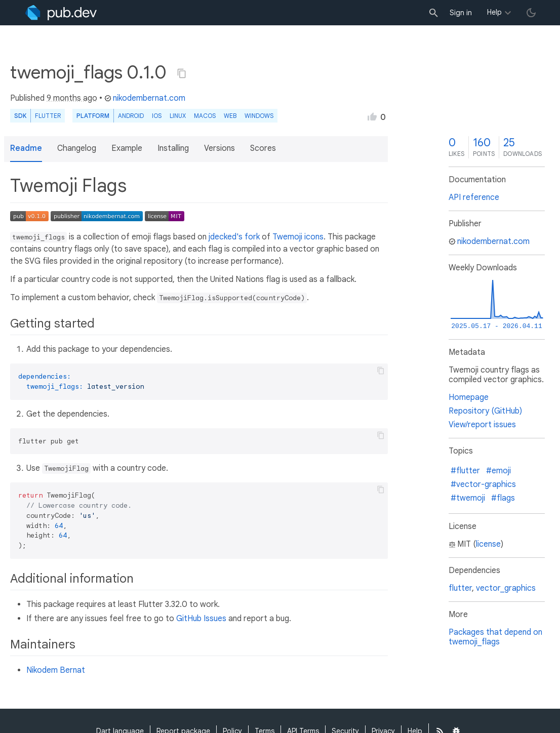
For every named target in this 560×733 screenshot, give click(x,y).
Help (494, 12)
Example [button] (127, 148)
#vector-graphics (483, 484)
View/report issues (482, 425)
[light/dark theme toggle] (531, 13)
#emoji (498, 471)
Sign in (461, 13)
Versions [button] (219, 148)
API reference (474, 197)
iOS (157, 116)
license (488, 544)
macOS (205, 116)
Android (131, 116)
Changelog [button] (77, 148)
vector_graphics (506, 588)
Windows (259, 116)
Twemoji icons (298, 237)
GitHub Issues (201, 619)
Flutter (48, 116)
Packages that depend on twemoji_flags (495, 637)
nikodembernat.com (145, 98)
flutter (460, 588)
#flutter (465, 471)
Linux (178, 116)
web (230, 116)
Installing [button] (173, 148)
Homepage (469, 397)
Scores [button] (263, 148)
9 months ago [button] (72, 98)
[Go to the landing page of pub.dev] (61, 13)
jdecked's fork (234, 237)
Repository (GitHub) (485, 411)
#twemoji (468, 498)
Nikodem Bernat (56, 670)
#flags (503, 498)
